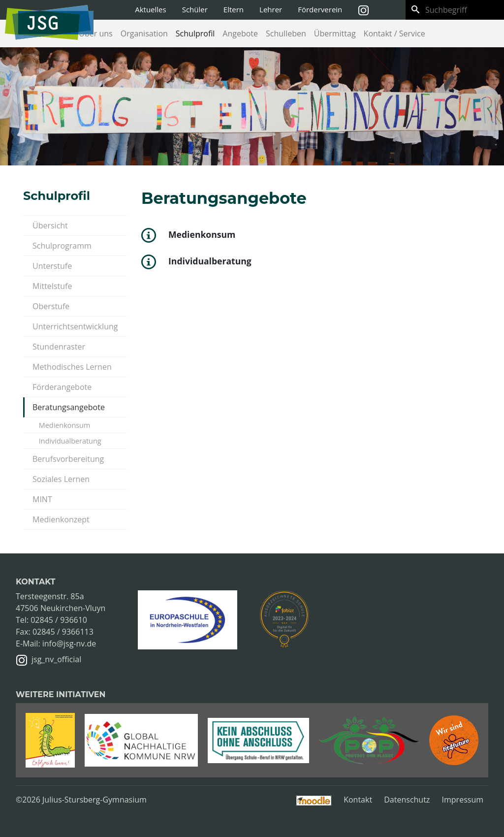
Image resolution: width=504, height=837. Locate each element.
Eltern (234, 9)
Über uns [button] (95, 33)
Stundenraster (59, 347)
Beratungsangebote (69, 407)
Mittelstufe (52, 286)
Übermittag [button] (335, 33)
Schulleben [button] (286, 33)
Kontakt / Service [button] (394, 33)
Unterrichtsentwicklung (75, 326)
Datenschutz (407, 800)
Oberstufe (51, 306)
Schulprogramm (62, 246)
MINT (42, 499)
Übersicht (50, 225)
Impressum (463, 800)
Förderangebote (62, 387)
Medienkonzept (61, 519)
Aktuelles (150, 9)
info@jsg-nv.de (69, 644)
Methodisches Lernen (72, 367)
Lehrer (271, 9)
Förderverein (320, 9)
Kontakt (358, 800)
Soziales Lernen (61, 479)
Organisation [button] (144, 33)
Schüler (195, 9)
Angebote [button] (240, 33)
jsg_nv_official (56, 659)
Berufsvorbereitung (68, 459)
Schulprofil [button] (195, 33)
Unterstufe (52, 266)
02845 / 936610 (59, 620)
